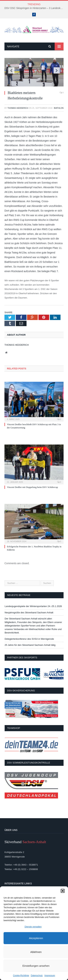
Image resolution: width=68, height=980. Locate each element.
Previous (11, 70)
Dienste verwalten (33, 927)
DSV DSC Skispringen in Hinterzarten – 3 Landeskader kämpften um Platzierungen (35, 8)
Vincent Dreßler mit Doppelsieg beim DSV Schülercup (32, 487)
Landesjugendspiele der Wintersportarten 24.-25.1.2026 (33, 606)
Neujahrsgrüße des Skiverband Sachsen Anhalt (29, 613)
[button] (63, 891)
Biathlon (59, 108)
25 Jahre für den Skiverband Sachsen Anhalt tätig (30, 645)
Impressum (50, 976)
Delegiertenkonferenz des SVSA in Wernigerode (29, 639)
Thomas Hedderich (18, 108)
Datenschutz (37, 976)
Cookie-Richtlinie (21, 976)
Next (57, 70)
